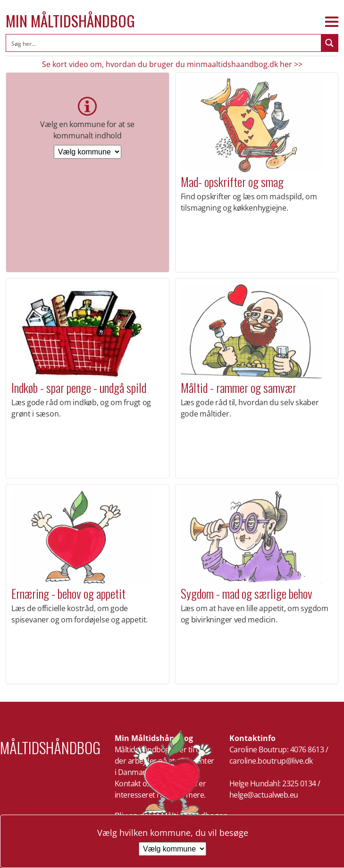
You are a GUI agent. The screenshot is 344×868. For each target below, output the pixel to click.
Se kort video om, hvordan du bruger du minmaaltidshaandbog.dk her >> (172, 64)
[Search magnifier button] (329, 43)
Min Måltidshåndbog (70, 21)
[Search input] (164, 43)
